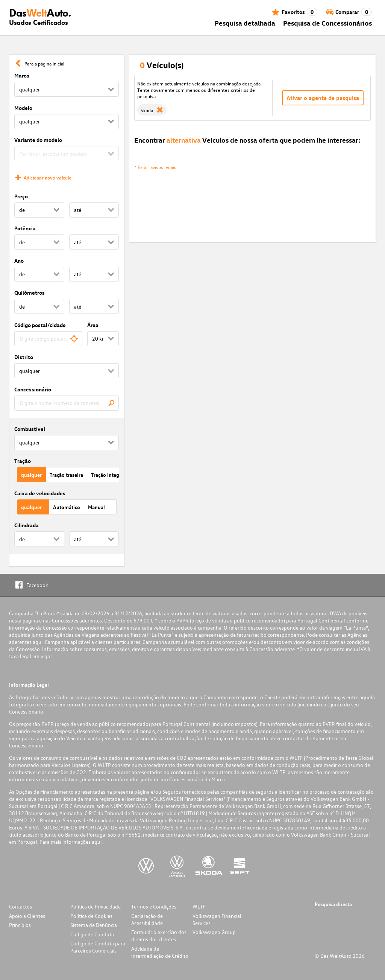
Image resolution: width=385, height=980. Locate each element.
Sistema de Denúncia (94, 925)
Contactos (20, 906)
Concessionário (33, 389)
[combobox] (48, 339)
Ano (19, 261)
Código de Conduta (92, 934)
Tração (23, 461)
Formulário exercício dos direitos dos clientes (159, 936)
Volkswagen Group (214, 932)
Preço (21, 196)
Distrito (24, 357)
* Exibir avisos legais (155, 167)
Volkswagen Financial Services (217, 919)
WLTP (199, 906)
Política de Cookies (91, 916)
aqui (38, 642)
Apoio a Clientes (27, 916)
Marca (22, 75)
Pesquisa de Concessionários (327, 23)
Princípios (20, 925)
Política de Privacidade (95, 906)
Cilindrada (27, 525)
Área (93, 325)
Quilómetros (30, 293)
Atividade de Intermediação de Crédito (160, 952)
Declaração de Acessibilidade (147, 919)
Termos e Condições (154, 906)
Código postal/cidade (40, 325)
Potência (25, 228)
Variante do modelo (38, 140)
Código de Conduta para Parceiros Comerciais (98, 947)
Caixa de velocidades (40, 493)
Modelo (23, 108)
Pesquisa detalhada (245, 23)
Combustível (30, 429)
